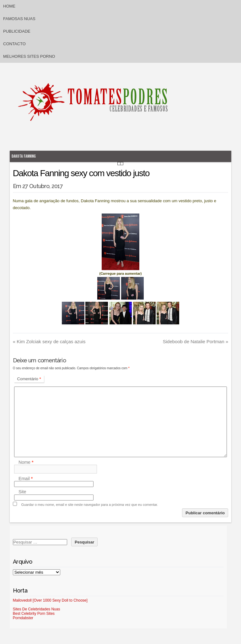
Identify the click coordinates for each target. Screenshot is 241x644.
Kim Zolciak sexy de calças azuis (49, 341)
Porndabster (23, 618)
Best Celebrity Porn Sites (34, 614)
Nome (26, 462)
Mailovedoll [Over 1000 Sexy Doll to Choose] (50, 600)
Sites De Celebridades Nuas (37, 609)
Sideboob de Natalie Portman (195, 341)
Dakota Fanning (24, 156)
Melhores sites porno (29, 56)
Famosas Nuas (19, 19)
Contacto (14, 44)
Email (26, 479)
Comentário (29, 379)
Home (9, 6)
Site (22, 492)
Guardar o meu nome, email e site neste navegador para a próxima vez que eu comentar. (90, 505)
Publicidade (17, 31)
